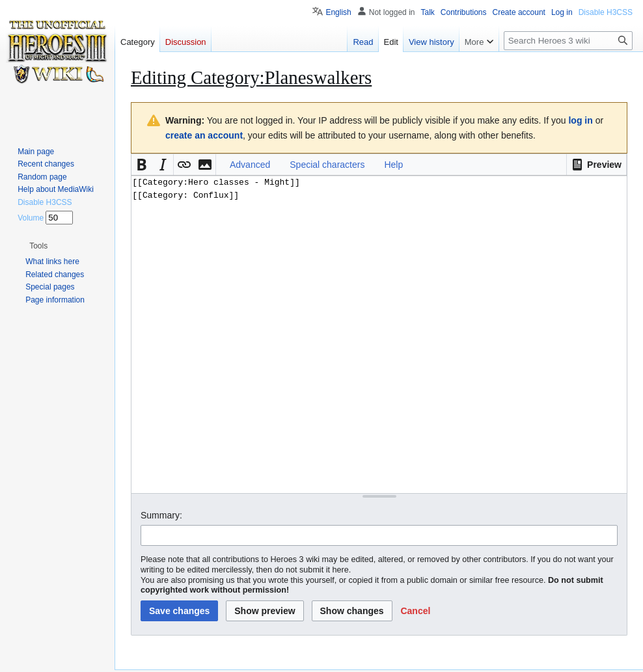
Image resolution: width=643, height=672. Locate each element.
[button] (596, 165)
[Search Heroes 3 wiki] (568, 41)
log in (580, 120)
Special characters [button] (327, 165)
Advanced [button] (250, 165)
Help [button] (393, 165)
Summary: (161, 515)
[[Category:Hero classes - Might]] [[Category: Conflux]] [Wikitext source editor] (379, 334)
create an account (204, 135)
